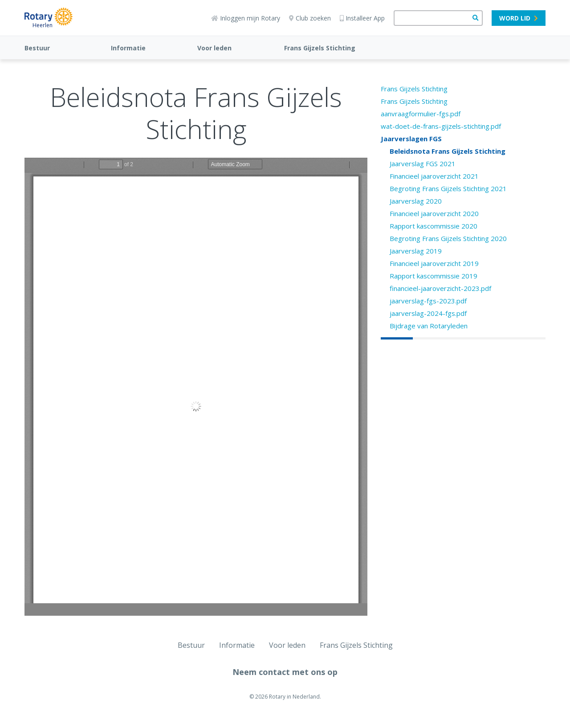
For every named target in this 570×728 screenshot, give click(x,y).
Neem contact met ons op (285, 672)
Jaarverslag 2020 (416, 201)
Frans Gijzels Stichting (320, 48)
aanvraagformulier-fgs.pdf (421, 114)
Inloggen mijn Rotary (246, 18)
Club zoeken (310, 18)
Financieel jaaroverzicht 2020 (434, 213)
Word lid (519, 18)
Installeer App (362, 18)
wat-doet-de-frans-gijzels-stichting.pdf (441, 126)
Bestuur (37, 48)
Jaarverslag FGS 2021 (423, 164)
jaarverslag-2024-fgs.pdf (428, 313)
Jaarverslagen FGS (411, 139)
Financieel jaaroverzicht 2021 (434, 176)
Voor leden (214, 48)
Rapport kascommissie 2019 (434, 276)
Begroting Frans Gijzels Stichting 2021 (448, 188)
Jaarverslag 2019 (416, 251)
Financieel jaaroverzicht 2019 (434, 263)
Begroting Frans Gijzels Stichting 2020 (448, 238)
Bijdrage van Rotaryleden (429, 326)
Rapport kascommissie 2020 (434, 226)
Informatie (128, 48)
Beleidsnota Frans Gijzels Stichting (448, 151)
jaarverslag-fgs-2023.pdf (428, 301)
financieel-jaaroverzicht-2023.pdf (440, 288)
